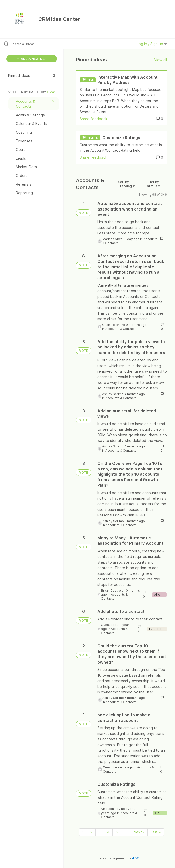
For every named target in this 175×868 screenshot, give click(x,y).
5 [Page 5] (117, 832)
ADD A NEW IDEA (32, 59)
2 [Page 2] (91, 832)
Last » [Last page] (156, 832)
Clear (51, 92)
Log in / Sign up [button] (152, 44)
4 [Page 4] (108, 832)
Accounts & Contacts (121, 329)
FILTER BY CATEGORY (27, 92)
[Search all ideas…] (34, 44)
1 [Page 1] (83, 832)
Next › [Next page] (139, 832)
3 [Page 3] (100, 832)
